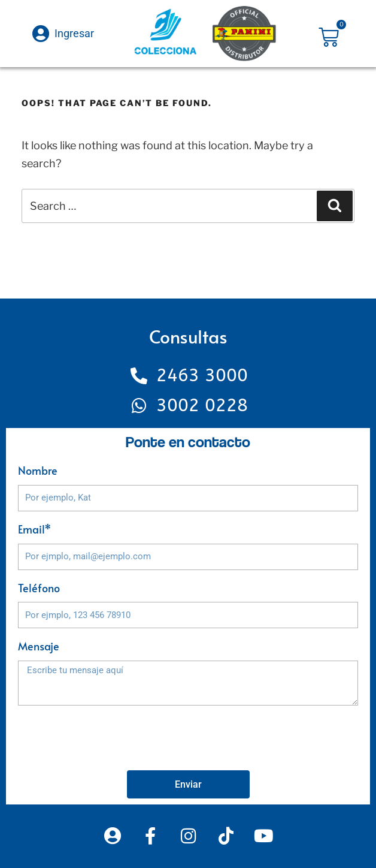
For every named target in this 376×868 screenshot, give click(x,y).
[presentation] (109, 738)
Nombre (38, 470)
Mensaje (39, 646)
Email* (34, 529)
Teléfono (39, 588)
